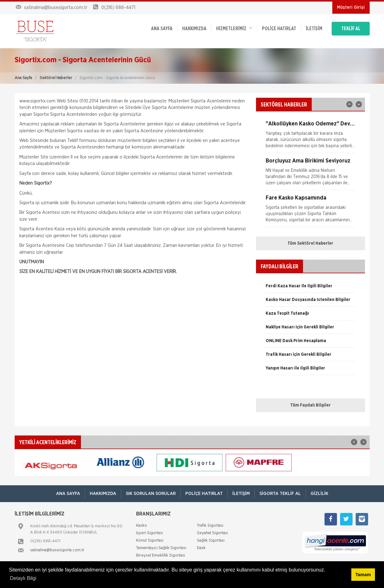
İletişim (314, 29)
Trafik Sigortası (210, 526)
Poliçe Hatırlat (279, 29)
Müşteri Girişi (351, 7)
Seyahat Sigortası (212, 533)
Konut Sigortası (150, 541)
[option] (311, 137)
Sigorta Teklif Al (280, 494)
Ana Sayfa (23, 78)
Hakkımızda (194, 29)
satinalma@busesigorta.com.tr (57, 550)
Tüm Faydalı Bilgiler (311, 405)
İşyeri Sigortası (149, 533)
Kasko (142, 526)
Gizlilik (319, 494)
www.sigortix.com (37, 101)
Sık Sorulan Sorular (151, 494)
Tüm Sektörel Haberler (310, 243)
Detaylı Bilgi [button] (23, 578)
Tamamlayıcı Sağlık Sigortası (161, 548)
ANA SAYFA (162, 29)
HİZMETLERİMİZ (234, 28)
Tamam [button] (363, 575)
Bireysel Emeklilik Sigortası (161, 555)
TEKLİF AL (351, 29)
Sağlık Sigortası (211, 541)
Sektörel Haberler (56, 78)
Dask (201, 548)
